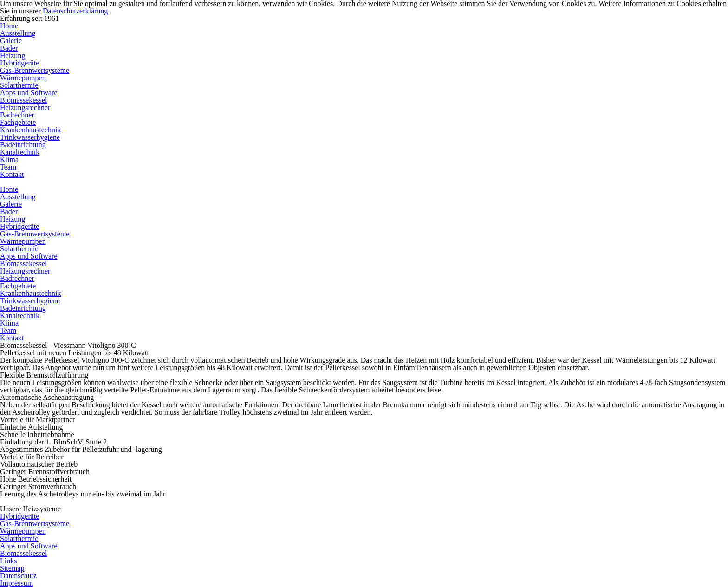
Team (8, 167)
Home (9, 26)
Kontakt (12, 174)
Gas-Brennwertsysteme (35, 70)
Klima (9, 160)
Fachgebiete (18, 122)
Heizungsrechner (25, 108)
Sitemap (12, 568)
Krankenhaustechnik (31, 130)
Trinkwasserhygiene (30, 137)
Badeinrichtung (23, 145)
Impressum (16, 583)
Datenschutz (18, 576)
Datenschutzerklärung (75, 11)
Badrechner (17, 115)
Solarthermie (19, 85)
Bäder (9, 48)
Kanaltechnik (20, 152)
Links (8, 561)
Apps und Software (29, 93)
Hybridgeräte (19, 63)
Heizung (13, 55)
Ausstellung (18, 33)
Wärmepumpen (23, 78)
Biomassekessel (23, 100)
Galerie (11, 41)
